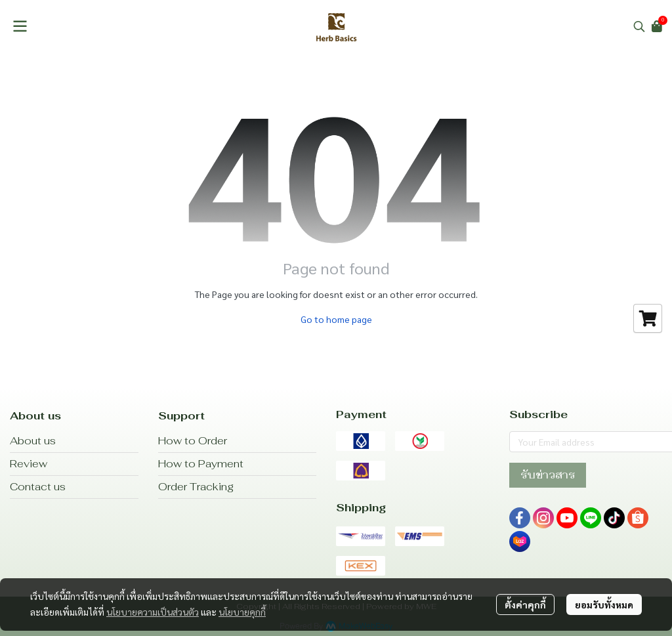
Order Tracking (196, 487)
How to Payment (201, 464)
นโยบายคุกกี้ (242, 612)
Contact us (38, 487)
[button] (639, 26)
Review (29, 464)
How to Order (193, 441)
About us (33, 441)
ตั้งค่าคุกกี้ (525, 604)
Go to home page (336, 319)
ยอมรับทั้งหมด (604, 604)
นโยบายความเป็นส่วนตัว (153, 612)
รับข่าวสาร (548, 475)
